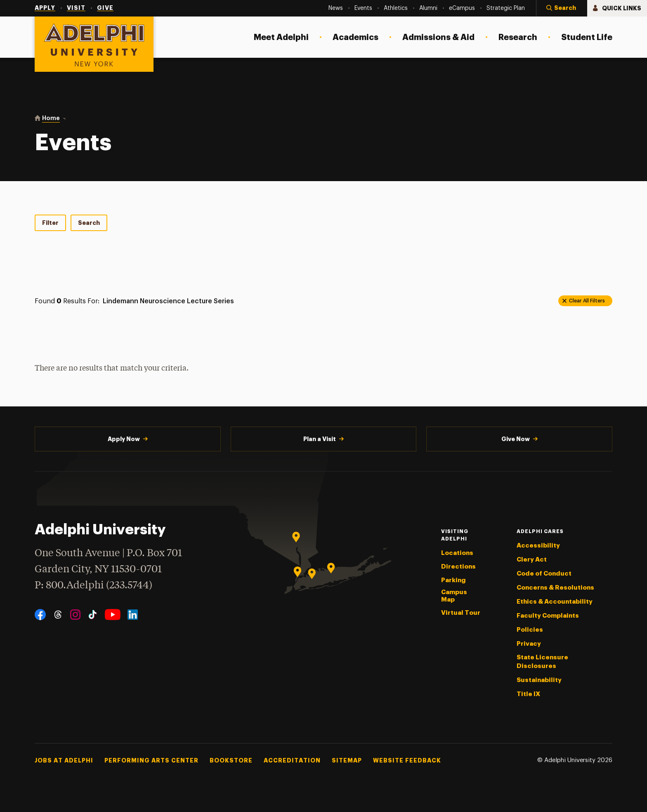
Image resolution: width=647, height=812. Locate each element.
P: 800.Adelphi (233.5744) (93, 584)
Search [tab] (89, 223)
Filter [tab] (50, 223)
